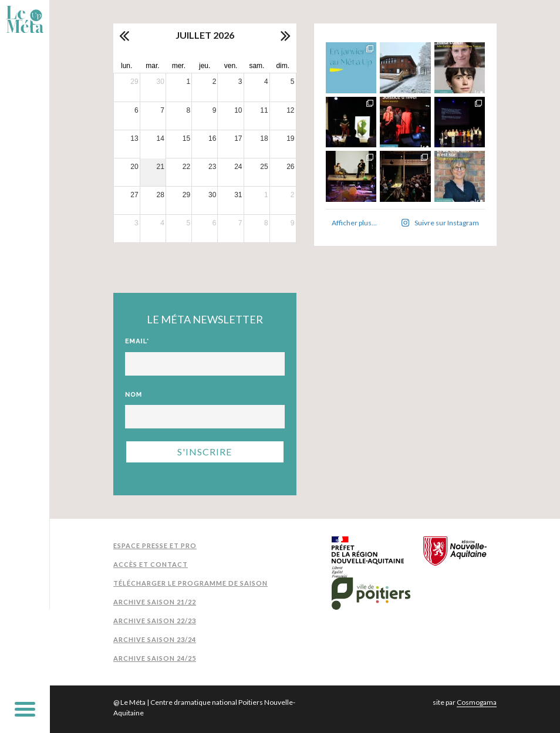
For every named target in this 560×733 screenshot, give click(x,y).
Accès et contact (151, 564)
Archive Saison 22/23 (155, 621)
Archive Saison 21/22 (155, 602)
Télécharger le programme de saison (190, 583)
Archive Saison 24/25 (155, 658)
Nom (134, 395)
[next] (285, 35)
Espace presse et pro (155, 545)
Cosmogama (477, 702)
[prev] (125, 35)
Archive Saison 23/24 (155, 639)
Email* (137, 341)
